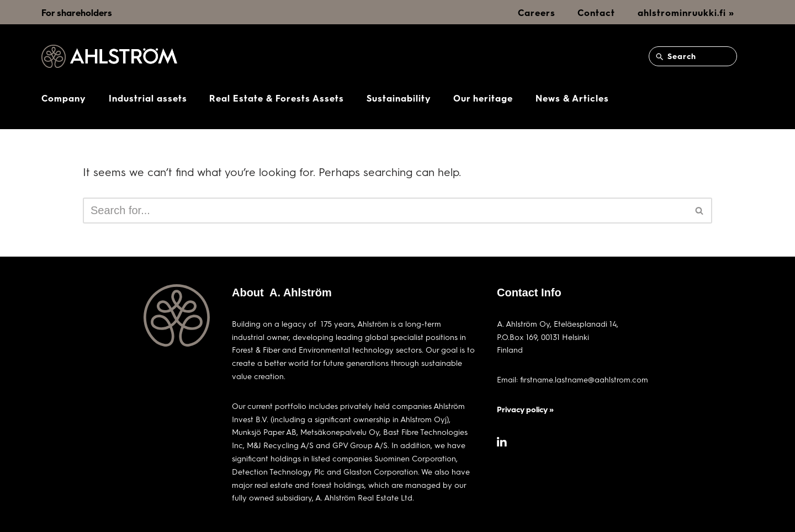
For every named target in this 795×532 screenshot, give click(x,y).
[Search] (385, 211)
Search (675, 56)
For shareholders (77, 12)
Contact (596, 12)
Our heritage (483, 98)
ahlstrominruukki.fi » (686, 12)
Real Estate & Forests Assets (277, 98)
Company (64, 98)
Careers (537, 12)
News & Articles (572, 98)
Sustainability (399, 98)
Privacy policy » (525, 409)
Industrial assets (148, 98)
